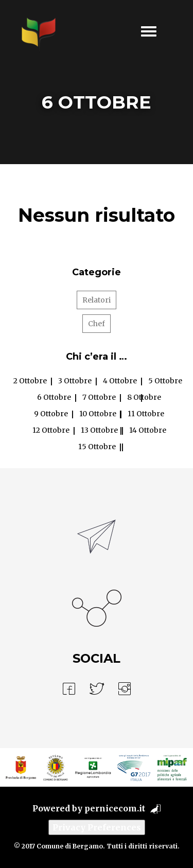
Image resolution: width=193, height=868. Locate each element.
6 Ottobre (54, 397)
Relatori (97, 300)
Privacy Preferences (97, 827)
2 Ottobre (30, 381)
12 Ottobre (51, 430)
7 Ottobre (99, 397)
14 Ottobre (148, 430)
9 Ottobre (51, 414)
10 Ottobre (98, 414)
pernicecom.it (115, 808)
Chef (97, 324)
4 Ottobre (120, 381)
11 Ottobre (146, 414)
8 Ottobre (144, 397)
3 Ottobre (75, 381)
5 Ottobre (165, 381)
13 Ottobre (99, 430)
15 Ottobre (97, 447)
